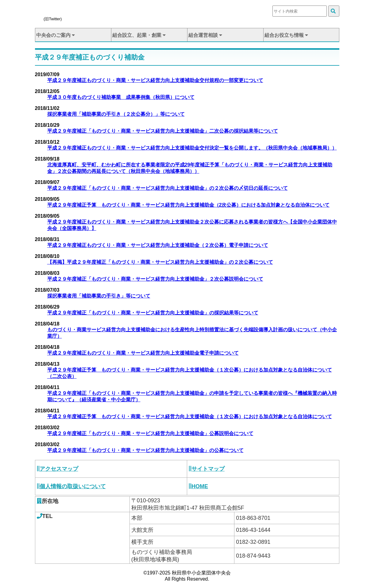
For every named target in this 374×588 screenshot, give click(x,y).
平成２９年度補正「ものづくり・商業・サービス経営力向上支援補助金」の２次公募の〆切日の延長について (168, 188)
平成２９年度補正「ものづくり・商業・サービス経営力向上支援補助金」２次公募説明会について (155, 279)
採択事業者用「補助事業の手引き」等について (99, 296)
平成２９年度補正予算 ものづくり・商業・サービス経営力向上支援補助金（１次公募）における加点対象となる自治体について (190, 417)
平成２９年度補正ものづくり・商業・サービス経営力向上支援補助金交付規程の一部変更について (155, 80)
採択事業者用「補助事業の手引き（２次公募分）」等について (116, 114)
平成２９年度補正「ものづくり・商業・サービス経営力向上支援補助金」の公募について (145, 450)
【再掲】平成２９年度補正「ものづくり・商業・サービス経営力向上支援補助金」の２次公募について (160, 262)
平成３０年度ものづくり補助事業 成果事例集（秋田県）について (121, 97)
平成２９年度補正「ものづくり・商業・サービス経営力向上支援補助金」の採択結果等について (153, 313)
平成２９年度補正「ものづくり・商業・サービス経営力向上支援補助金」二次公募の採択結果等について (163, 131)
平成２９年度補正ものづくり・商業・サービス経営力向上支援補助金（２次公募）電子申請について (158, 245)
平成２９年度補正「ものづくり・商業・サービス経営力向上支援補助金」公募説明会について (150, 433)
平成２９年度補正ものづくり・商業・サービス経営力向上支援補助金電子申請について (143, 353)
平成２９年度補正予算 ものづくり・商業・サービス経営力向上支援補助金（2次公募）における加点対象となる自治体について (189, 205)
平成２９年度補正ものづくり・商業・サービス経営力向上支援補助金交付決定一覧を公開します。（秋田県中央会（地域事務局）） (192, 148)
